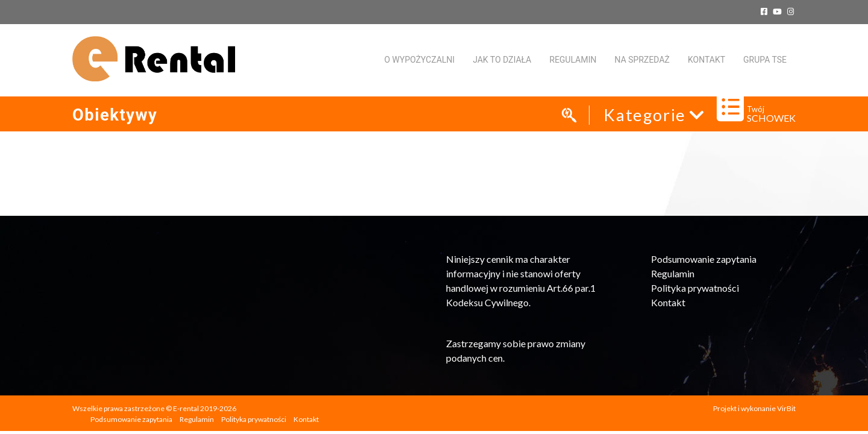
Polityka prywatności (695, 288)
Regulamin (573, 60)
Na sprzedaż (642, 60)
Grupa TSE (765, 60)
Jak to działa (502, 60)
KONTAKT (706, 60)
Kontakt (668, 302)
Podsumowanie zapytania (704, 259)
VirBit (786, 408)
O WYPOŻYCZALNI (419, 60)
